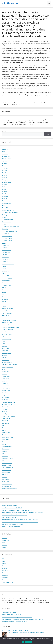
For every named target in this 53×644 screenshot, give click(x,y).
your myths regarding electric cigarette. (13, 524)
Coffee (4, 217)
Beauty (4, 180)
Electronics (5, 262)
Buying (4, 206)
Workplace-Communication (10, 489)
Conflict (4, 224)
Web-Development (7, 472)
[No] (51, 640)
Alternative (5, 161)
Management (6, 348)
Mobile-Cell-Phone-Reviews (9, 365)
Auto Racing (5, 173)
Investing (5, 332)
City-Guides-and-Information (10, 213)
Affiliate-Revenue (7, 159)
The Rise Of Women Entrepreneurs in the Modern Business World (26, 633)
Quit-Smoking (6, 407)
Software (5, 442)
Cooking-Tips (6, 234)
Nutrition (5, 374)
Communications (7, 222)
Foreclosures (6, 290)
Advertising (5, 154)
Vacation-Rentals (7, 465)
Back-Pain (5, 175)
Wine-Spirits (5, 482)
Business (4, 198)
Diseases (4, 255)
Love (3, 344)
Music (4, 369)
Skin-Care (5, 430)
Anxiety (4, 166)
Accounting (5, 149)
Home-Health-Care (7, 315)
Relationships (6, 411)
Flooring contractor (7, 283)
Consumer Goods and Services (10, 231)
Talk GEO (5, 538)
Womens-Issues (6, 486)
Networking (5, 372)
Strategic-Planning (7, 447)
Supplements (6, 449)
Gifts (3, 294)
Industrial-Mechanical (8, 325)
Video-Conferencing (8, 468)
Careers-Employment (8, 210)
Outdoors (5, 381)
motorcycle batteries (22, 33)
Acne (3, 152)
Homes (4, 318)
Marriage (5, 355)
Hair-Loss (5, 301)
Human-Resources (7, 323)
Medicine (5, 358)
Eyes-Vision (5, 273)
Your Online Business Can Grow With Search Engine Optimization (20, 522)
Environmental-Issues (8, 264)
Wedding (5, 477)
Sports (4, 444)
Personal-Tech (6, 388)
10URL (4, 543)
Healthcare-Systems (8, 308)
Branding (5, 191)
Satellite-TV (5, 421)
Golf (3, 297)
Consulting (5, 229)
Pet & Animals (6, 390)
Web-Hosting (6, 475)
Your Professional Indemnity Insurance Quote (15, 515)
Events (4, 266)
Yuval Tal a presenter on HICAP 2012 (12, 508)
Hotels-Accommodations (9, 320)
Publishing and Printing (9, 404)
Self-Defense (6, 423)
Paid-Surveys (6, 386)
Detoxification (6, 252)
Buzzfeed (5, 545)
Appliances (5, 168)
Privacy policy (28, 642)
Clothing (4, 215)
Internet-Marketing (7, 330)
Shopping (5, 428)
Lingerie (4, 341)
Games (4, 292)
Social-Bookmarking (8, 437)
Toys (3, 461)
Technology (5, 456)
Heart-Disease (6, 311)
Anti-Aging (5, 163)
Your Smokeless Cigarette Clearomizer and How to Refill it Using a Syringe (22, 513)
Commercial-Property (8, 220)
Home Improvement (8, 313)
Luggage (4, 346)
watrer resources (7, 470)
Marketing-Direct (7, 353)
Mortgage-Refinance (8, 367)
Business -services (7, 201)
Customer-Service (7, 241)
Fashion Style (6, 276)
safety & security (7, 418)
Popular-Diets (6, 397)
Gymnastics (5, 299)
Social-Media (6, 440)
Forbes (4, 547)
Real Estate (5, 409)
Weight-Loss (5, 479)
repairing (5, 414)
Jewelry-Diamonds (7, 334)
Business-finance (7, 203)
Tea (3, 454)
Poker (4, 395)
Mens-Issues (5, 360)
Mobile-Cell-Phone (7, 362)
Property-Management (8, 402)
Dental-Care (5, 245)
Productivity (5, 400)
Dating (4, 243)
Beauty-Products (7, 182)
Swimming (5, 451)
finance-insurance (7, 278)
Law (3, 337)
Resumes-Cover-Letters (8, 416)
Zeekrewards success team (9, 506)
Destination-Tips (7, 250)
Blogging (5, 184)
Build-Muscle (6, 196)
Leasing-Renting (7, 339)
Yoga (3, 491)
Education (5, 259)
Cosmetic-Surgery (7, 236)
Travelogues (5, 540)
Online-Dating (6, 376)
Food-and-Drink (6, 285)
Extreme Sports (6, 271)
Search (4, 132)
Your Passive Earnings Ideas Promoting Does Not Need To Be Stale (20, 520)
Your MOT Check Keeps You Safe (11, 527)
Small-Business (6, 435)
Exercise (4, 269)
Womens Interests (7, 484)
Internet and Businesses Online (11, 327)
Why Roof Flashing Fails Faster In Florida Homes (15, 630)
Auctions (4, 170)
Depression (5, 248)
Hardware (5, 304)
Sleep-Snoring (6, 433)
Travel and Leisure (7, 463)
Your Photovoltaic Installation (10, 517)
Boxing (4, 189)
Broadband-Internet (8, 194)
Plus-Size (4, 393)
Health (4, 306)
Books (4, 187)
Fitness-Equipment (7, 280)
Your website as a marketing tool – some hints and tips (17, 510)
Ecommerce (5, 257)
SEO (3, 425)
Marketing (5, 351)
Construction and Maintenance (11, 227)
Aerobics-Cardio (6, 156)
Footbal (4, 287)
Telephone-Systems (7, 458)
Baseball (4, 177)
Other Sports (6, 379)
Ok (23, 642)
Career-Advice (6, 208)
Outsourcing (5, 383)
